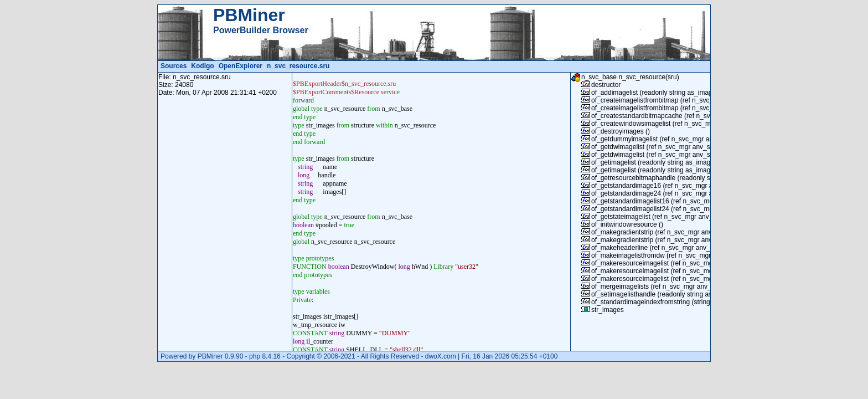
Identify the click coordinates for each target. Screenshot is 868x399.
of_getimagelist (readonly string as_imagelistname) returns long (685, 162)
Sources (174, 66)
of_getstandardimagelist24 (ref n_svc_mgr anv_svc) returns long (686, 209)
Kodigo (202, 66)
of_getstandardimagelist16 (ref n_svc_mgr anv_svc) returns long (686, 201)
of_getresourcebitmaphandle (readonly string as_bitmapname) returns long (701, 178)
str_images (608, 310)
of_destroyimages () (621, 131)
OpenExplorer (241, 66)
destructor (606, 85)
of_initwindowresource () (627, 224)
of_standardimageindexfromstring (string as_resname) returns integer (693, 302)
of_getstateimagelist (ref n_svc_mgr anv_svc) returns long (676, 217)
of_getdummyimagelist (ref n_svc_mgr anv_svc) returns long (680, 139)
